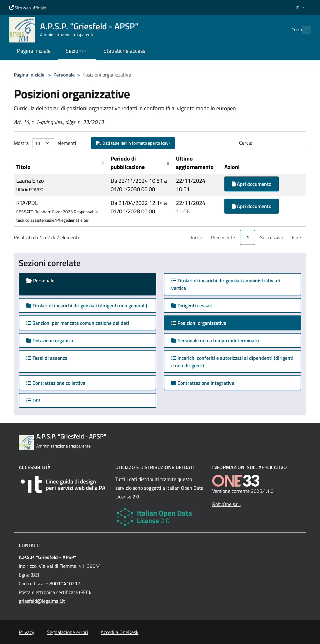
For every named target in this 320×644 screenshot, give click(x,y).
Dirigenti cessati (192, 305)
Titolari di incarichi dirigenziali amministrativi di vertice (226, 284)
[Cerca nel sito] (303, 30)
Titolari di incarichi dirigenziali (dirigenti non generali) (87, 305)
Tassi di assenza (47, 358)
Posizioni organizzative (205, 323)
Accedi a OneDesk (120, 632)
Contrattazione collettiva (56, 383)
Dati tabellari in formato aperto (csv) (133, 143)
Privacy (27, 632)
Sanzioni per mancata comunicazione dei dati (78, 323)
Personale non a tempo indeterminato (215, 340)
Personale (64, 75)
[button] (301, 8)
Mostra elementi (45, 143)
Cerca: (245, 143)
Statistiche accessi (125, 51)
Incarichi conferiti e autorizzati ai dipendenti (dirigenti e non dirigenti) (232, 362)
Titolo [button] (23, 167)
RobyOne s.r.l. (226, 504)
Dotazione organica (50, 340)
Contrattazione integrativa (203, 383)
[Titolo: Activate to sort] (61, 163)
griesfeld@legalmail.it (42, 601)
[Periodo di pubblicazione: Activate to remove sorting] (141, 163)
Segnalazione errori (67, 632)
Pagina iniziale (29, 75)
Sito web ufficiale (28, 8)
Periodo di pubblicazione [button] (128, 163)
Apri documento (252, 184)
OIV (33, 400)
